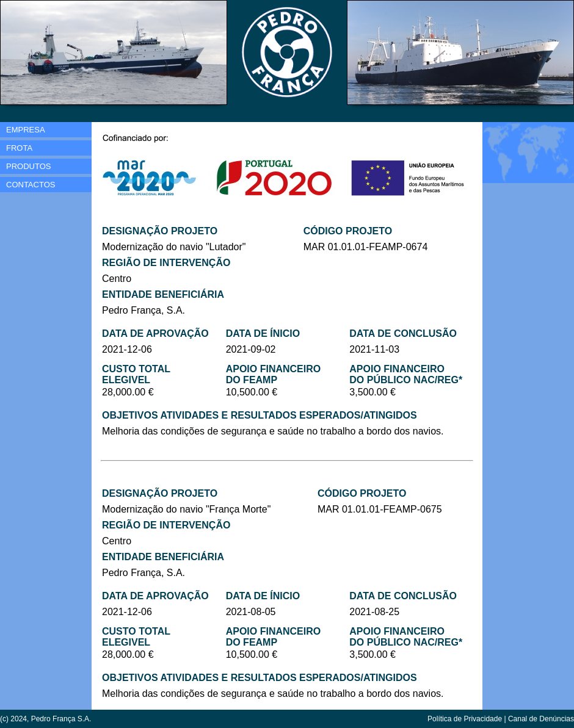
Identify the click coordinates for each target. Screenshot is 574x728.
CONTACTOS (31, 185)
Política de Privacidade (465, 719)
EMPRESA (26, 130)
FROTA (19, 148)
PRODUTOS (28, 166)
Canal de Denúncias (541, 719)
